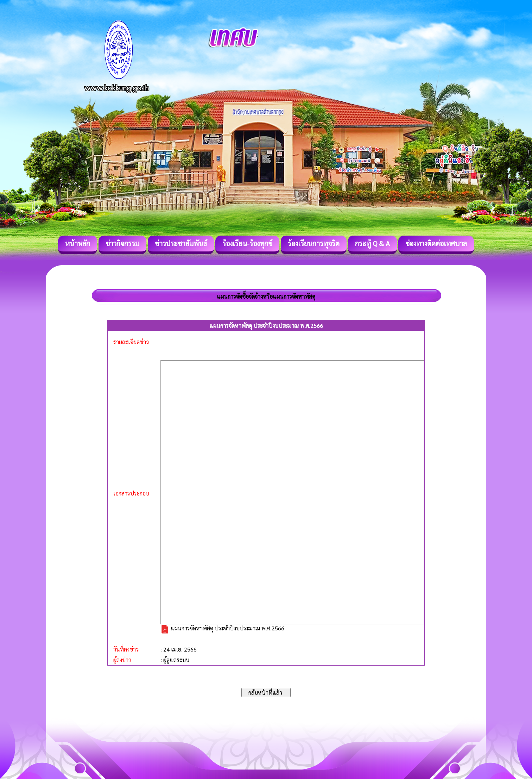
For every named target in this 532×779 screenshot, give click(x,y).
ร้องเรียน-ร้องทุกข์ (247, 243)
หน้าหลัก (78, 243)
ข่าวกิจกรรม (122, 243)
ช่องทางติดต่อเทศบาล (436, 243)
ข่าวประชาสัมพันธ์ (181, 243)
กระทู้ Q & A (372, 243)
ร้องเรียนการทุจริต (314, 243)
